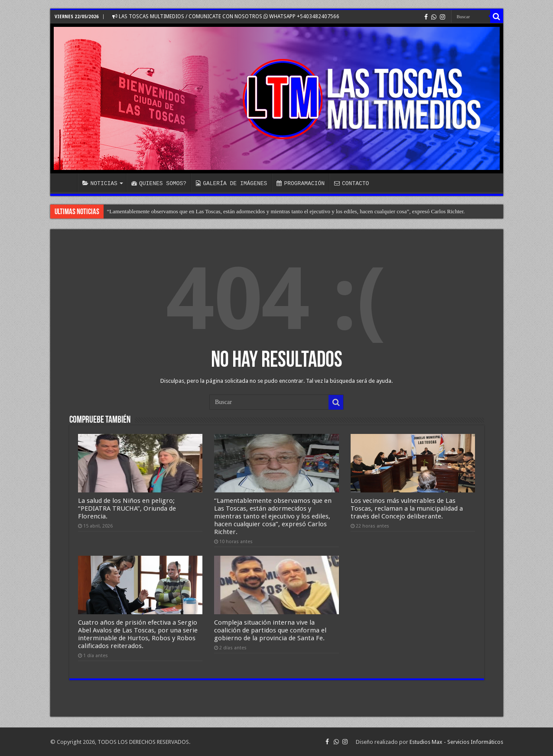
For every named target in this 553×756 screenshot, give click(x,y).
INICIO (66, 182)
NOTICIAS (100, 183)
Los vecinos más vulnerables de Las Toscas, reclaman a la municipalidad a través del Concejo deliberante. (407, 508)
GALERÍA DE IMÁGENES (231, 183)
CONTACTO (351, 183)
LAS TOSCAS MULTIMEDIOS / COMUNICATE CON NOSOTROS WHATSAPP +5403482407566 (226, 16)
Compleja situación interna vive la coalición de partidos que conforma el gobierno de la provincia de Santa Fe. (270, 630)
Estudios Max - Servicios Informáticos (456, 742)
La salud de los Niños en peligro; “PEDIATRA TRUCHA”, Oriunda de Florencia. (127, 508)
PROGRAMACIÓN (301, 183)
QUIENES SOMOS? (159, 183)
